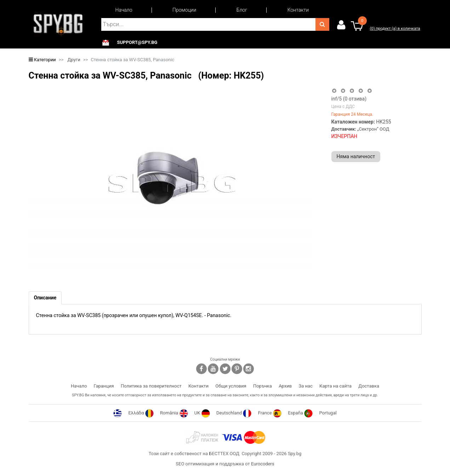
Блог (242, 10)
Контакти (298, 10)
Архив (285, 386)
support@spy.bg (137, 42)
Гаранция (104, 386)
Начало (124, 10)
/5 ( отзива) (349, 99)
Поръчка (263, 386)
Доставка (369, 386)
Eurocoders (263, 464)
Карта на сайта (335, 386)
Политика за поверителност (151, 386)
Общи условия (231, 386)
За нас (305, 386)
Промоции (184, 10)
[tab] (45, 298)
